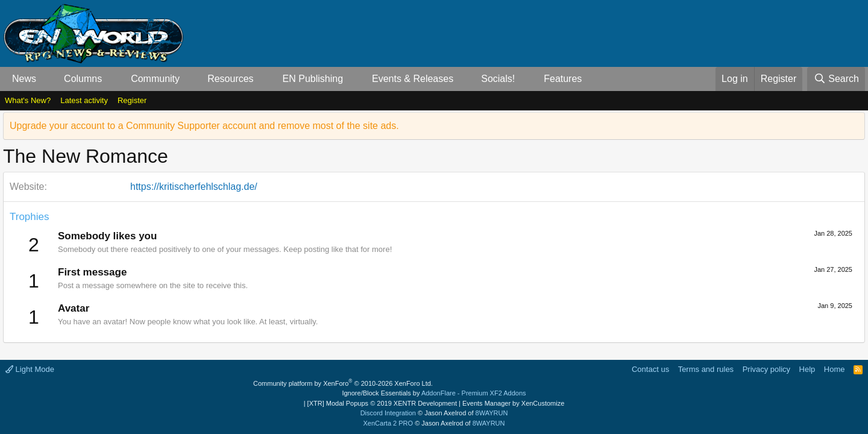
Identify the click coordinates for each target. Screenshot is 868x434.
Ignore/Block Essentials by (434, 393)
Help (807, 369)
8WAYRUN (492, 413)
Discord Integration (388, 413)
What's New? (28, 100)
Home (835, 369)
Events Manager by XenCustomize (513, 403)
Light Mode (30, 369)
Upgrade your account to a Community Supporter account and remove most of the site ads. (204, 126)
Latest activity (84, 100)
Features (563, 79)
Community (155, 79)
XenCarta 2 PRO (388, 423)
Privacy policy (766, 369)
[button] (46, 79)
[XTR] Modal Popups (382, 403)
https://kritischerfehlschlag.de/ (194, 187)
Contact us (650, 369)
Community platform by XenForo (343, 383)
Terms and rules (706, 369)
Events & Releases (413, 79)
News (24, 79)
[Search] (836, 79)
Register (132, 100)
